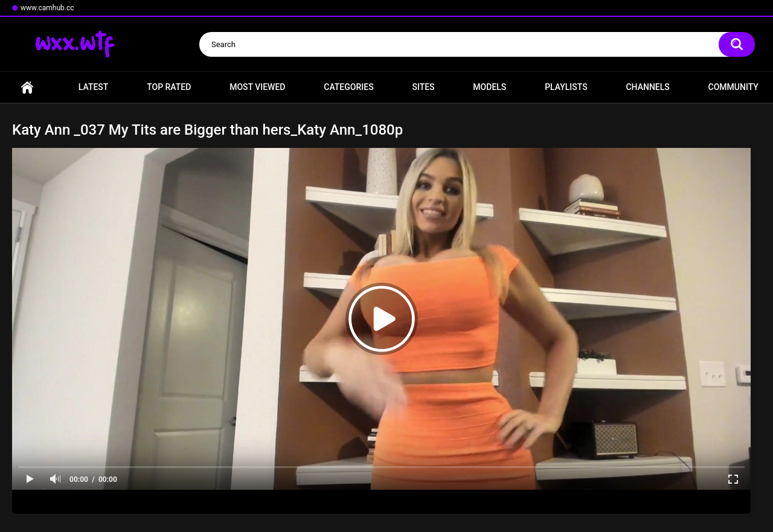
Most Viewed (257, 87)
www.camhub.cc (47, 8)
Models (489, 87)
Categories (348, 87)
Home (27, 87)
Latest (94, 87)
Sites (423, 87)
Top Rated (169, 87)
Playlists (566, 87)
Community (733, 87)
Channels (647, 87)
